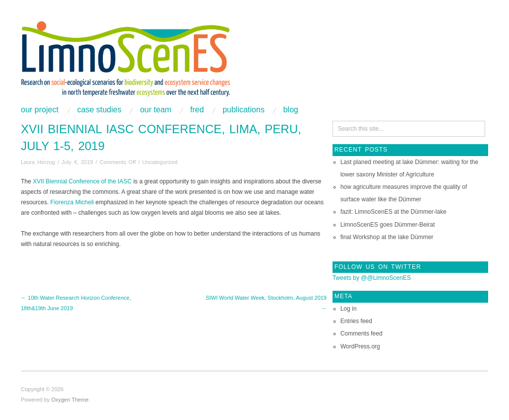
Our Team (156, 110)
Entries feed (356, 321)
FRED (197, 110)
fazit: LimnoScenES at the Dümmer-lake (393, 212)
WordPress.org (360, 346)
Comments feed (362, 334)
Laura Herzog (38, 162)
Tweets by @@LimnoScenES (372, 278)
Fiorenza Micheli (72, 202)
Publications (244, 110)
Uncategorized (160, 162)
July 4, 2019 (77, 162)
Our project (40, 110)
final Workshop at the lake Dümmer (387, 237)
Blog (291, 110)
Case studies (99, 110)
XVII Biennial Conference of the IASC (82, 181)
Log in (349, 309)
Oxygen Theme (70, 400)
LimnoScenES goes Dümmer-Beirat (388, 225)
